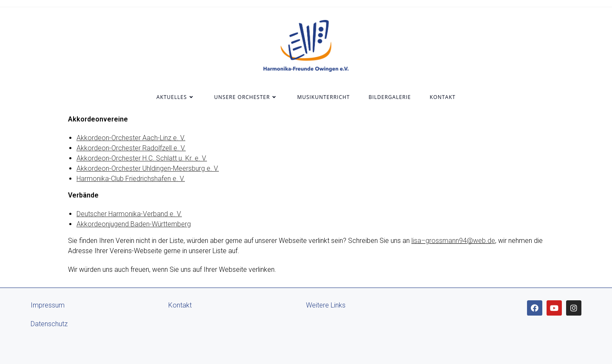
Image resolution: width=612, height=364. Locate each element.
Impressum (48, 305)
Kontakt (180, 305)
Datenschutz (49, 324)
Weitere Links (326, 305)
